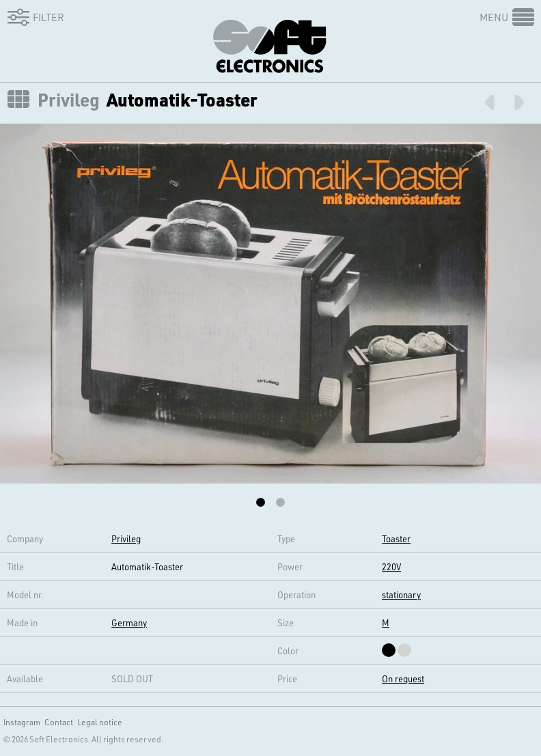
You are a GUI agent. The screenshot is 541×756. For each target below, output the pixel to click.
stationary (401, 594)
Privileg (69, 100)
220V (391, 566)
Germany (129, 622)
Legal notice (100, 722)
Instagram (22, 722)
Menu (494, 17)
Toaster (396, 538)
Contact (59, 722)
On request (403, 678)
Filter (33, 17)
